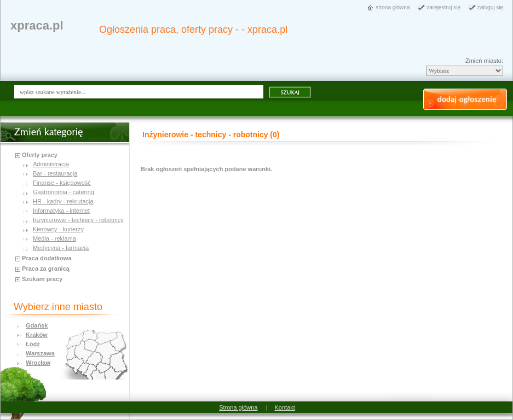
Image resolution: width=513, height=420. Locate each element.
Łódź (33, 344)
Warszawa (40, 353)
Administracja (51, 164)
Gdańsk (37, 325)
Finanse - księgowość (62, 183)
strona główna (393, 7)
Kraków (37, 335)
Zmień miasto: (484, 61)
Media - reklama (54, 238)
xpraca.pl (37, 25)
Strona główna (238, 407)
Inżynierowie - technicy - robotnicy (78, 220)
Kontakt (285, 407)
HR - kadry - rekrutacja (63, 201)
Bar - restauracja (55, 173)
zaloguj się (490, 7)
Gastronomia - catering (64, 192)
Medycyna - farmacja (61, 248)
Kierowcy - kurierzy (58, 229)
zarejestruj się (443, 7)
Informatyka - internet (61, 211)
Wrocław (38, 363)
